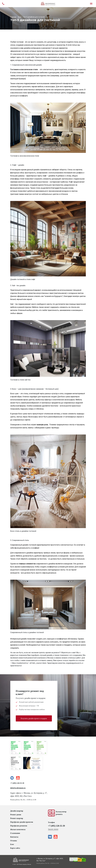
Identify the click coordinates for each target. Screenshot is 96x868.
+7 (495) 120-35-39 (17, 783)
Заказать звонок (53, 829)
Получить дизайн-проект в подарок (34, 718)
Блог (12, 844)
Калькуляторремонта (61, 813)
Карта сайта (15, 848)
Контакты (14, 837)
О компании (15, 833)
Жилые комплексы (18, 829)
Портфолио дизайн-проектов (22, 822)
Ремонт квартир (17, 818)
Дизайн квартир (17, 811)
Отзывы (14, 841)
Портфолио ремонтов (19, 826)
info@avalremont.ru (18, 788)
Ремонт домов (16, 815)
